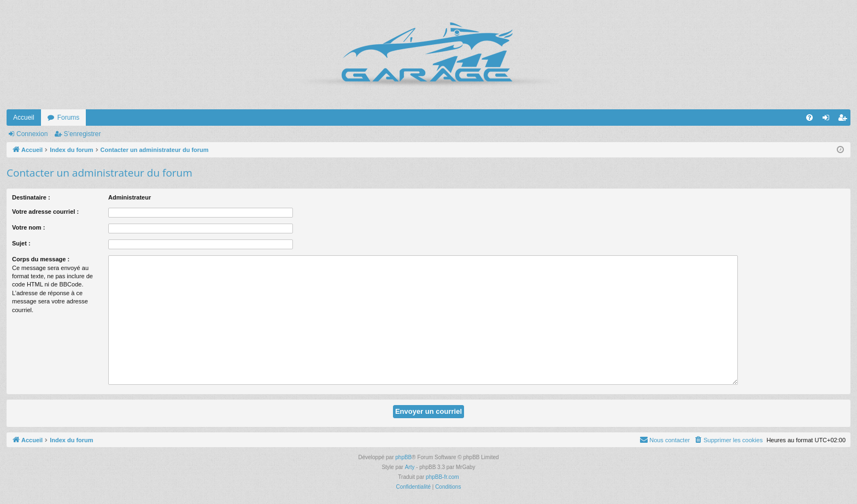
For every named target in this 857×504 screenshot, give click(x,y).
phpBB (403, 457)
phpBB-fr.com (442, 477)
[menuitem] (809, 118)
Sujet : (21, 243)
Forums (69, 118)
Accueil (24, 118)
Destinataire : (31, 197)
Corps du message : (41, 259)
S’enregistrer (82, 134)
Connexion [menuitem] (828, 120)
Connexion (32, 134)
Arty (410, 467)
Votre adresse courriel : (45, 212)
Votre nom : (28, 227)
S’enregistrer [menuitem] (845, 120)
